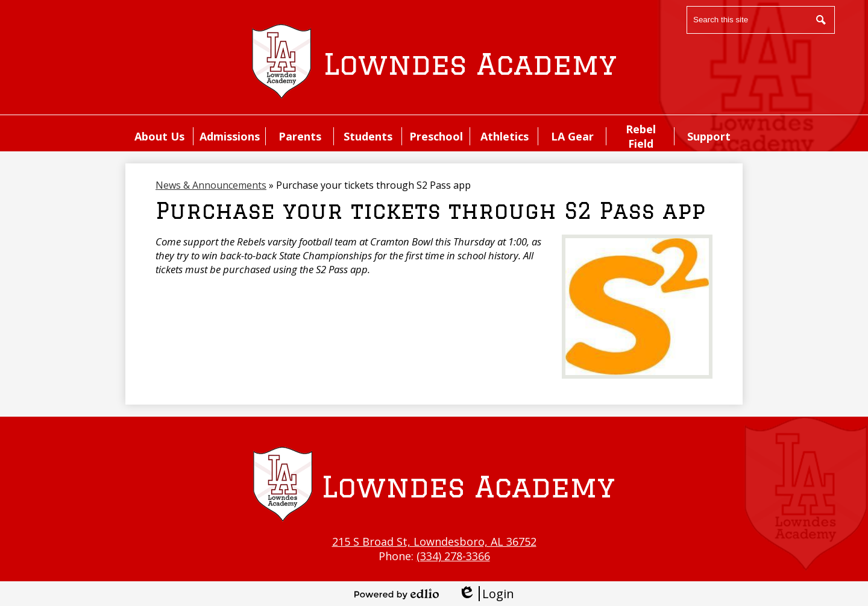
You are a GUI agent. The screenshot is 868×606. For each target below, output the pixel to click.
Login (486, 594)
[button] (159, 136)
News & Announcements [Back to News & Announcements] (211, 185)
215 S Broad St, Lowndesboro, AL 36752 (434, 541)
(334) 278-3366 (453, 556)
